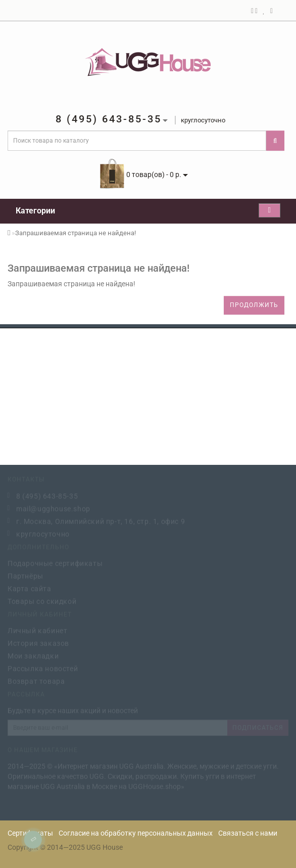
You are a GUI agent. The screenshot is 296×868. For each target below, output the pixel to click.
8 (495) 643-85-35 (47, 495)
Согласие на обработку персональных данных (136, 833)
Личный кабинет (37, 630)
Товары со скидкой (42, 600)
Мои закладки (33, 655)
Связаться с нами (248, 833)
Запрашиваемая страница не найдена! (76, 233)
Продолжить (254, 305)
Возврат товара (36, 680)
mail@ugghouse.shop (53, 508)
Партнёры (26, 575)
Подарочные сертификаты (55, 562)
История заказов (38, 642)
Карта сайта (30, 588)
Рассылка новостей (43, 668)
